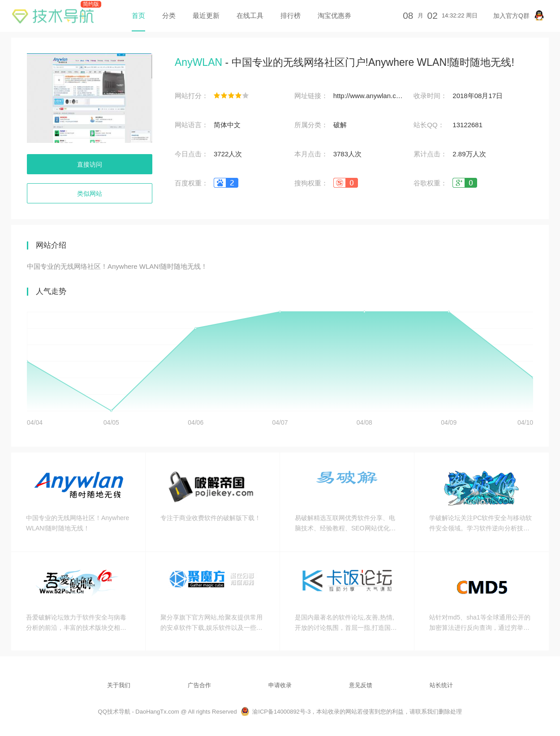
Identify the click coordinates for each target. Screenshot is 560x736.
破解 (340, 125)
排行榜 (291, 15)
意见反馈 (361, 685)
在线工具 (250, 15)
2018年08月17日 (478, 96)
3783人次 (347, 154)
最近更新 (206, 15)
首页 (138, 15)
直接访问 (90, 164)
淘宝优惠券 (334, 15)
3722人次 (228, 154)
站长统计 (441, 685)
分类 (169, 15)
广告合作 (199, 685)
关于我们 (119, 685)
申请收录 (280, 685)
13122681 (467, 125)
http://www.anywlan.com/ (369, 96)
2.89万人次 (469, 154)
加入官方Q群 (519, 15)
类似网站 (90, 194)
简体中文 (227, 125)
